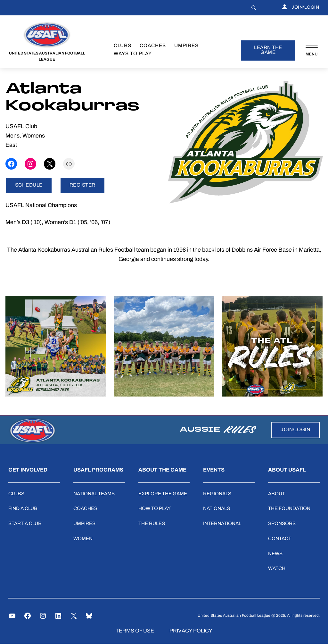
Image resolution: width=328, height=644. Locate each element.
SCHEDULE (29, 185)
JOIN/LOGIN (300, 8)
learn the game (268, 50)
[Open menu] (312, 50)
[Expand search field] (254, 8)
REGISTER (82, 185)
